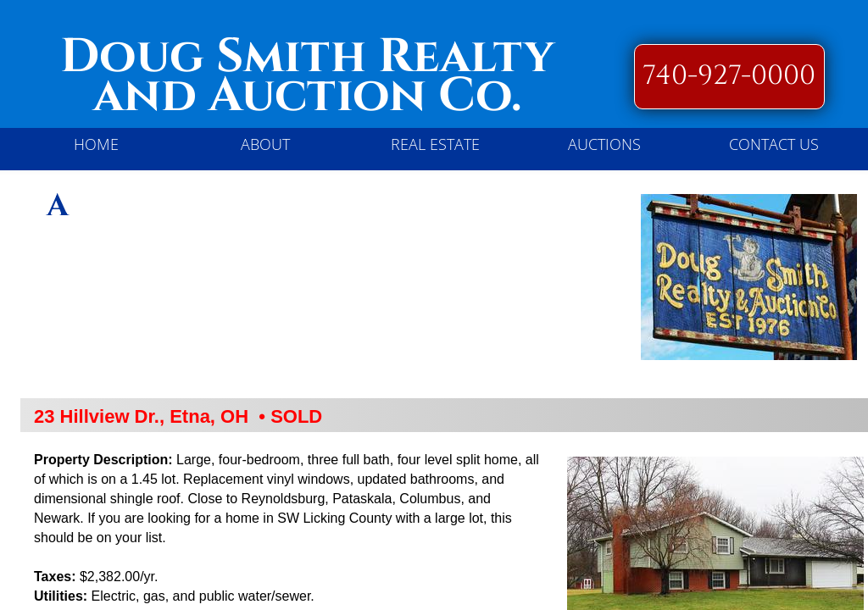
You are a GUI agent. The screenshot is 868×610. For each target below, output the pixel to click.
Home (96, 144)
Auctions (604, 144)
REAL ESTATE (435, 144)
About (265, 144)
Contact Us (774, 144)
